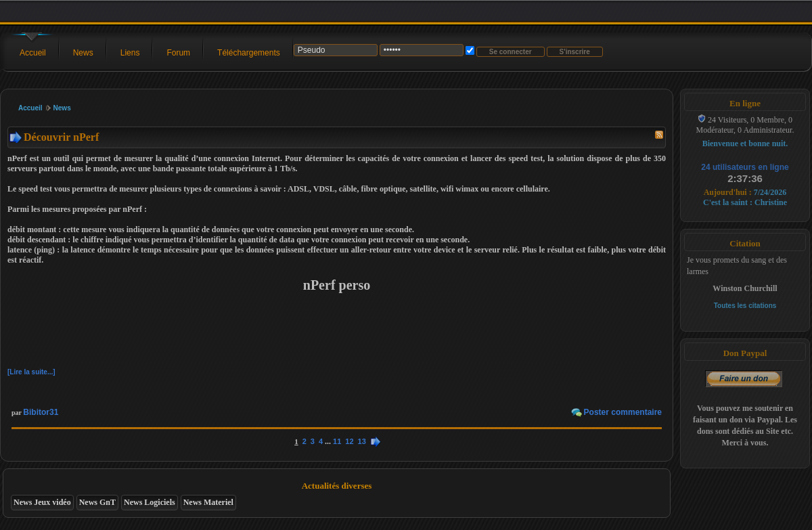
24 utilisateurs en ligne (745, 167)
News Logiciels (150, 502)
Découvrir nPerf (61, 137)
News (83, 53)
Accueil (33, 53)
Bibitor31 (41, 412)
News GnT (97, 502)
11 (337, 441)
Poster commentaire (623, 412)
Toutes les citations (745, 306)
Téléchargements (249, 53)
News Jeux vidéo (42, 502)
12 (349, 441)
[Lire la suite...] (31, 372)
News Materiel (208, 502)
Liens (130, 53)
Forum (178, 53)
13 (362, 441)
